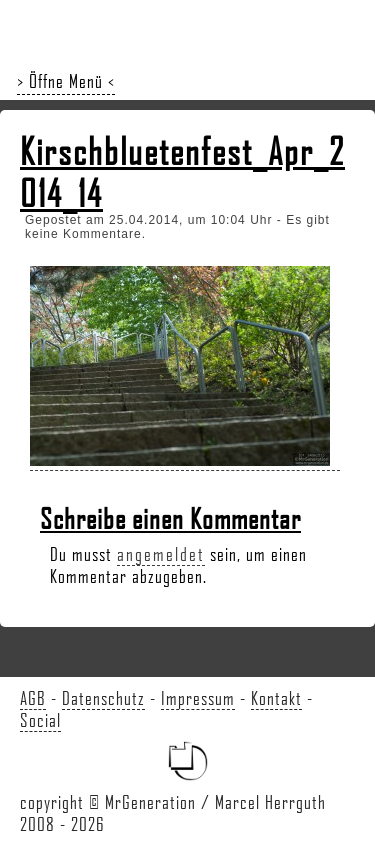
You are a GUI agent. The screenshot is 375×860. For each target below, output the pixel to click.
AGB (33, 698)
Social (40, 720)
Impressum (198, 698)
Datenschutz (103, 698)
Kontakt (276, 698)
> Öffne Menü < (66, 81)
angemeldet (161, 554)
